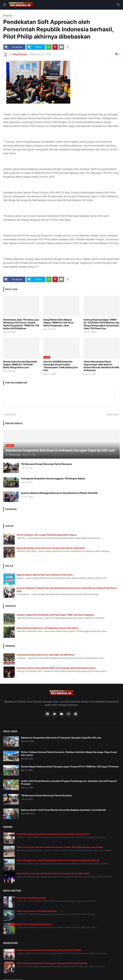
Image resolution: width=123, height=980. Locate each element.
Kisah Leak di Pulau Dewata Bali (31, 898)
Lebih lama (112, 414)
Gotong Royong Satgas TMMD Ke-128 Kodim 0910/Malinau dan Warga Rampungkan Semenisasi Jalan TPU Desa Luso (102, 324)
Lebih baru (11, 414)
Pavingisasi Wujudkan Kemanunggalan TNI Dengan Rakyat (53, 478)
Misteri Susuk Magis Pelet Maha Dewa (34, 924)
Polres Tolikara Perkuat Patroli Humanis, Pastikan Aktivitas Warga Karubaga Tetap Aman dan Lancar (69, 754)
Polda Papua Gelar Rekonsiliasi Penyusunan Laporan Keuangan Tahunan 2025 (53, 834)
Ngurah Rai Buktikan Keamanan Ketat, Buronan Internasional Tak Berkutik (51, 548)
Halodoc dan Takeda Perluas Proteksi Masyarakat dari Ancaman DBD (49, 950)
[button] (4, 5)
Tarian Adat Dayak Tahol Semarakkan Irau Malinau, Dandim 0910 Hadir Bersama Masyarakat (60, 847)
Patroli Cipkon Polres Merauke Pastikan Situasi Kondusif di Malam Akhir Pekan (53, 873)
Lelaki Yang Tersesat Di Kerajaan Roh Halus (37, 911)
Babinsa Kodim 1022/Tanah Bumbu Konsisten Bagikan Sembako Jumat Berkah (63, 810)
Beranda (8, 16)
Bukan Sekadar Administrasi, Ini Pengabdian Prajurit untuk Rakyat (47, 628)
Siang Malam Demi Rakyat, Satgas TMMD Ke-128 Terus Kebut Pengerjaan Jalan (59, 323)
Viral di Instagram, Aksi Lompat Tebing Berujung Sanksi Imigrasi (47, 535)
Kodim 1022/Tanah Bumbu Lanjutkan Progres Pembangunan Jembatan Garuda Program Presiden (69, 782)
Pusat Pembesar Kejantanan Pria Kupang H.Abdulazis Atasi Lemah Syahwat (52, 963)
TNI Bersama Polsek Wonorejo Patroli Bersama (46, 464)
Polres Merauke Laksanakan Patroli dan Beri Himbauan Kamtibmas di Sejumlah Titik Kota (58, 860)
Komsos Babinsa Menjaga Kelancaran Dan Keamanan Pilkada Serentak (59, 493)
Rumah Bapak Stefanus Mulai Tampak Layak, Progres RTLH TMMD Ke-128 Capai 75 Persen (70, 767)
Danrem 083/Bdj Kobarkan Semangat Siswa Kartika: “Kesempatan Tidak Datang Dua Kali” (61, 366)
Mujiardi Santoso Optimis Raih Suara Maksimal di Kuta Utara (45, 575)
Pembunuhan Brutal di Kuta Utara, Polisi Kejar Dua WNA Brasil (45, 655)
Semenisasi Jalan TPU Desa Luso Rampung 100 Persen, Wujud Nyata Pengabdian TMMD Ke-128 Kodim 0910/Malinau (21, 324)
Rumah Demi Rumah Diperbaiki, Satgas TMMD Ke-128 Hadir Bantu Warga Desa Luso (20, 364)
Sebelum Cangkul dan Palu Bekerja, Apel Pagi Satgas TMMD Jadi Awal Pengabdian (55, 615)
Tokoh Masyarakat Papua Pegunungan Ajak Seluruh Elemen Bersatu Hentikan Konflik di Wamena (101, 366)
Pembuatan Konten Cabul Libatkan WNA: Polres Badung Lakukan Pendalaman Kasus (56, 668)
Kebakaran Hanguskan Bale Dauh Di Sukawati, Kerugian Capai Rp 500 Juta (61, 738)
